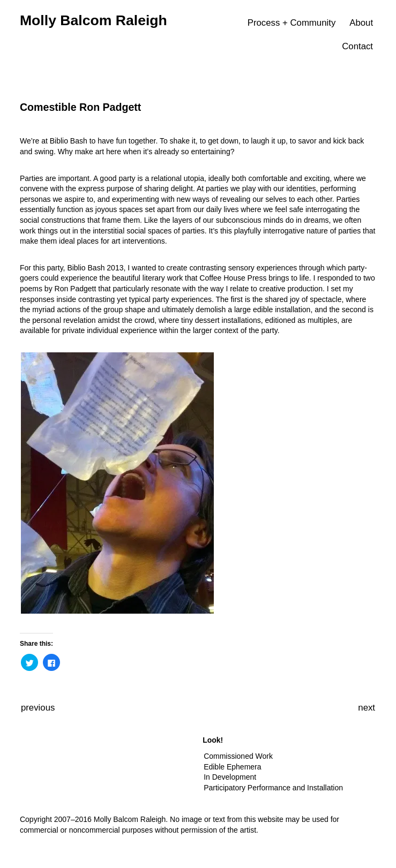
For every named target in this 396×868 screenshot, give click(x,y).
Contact (357, 46)
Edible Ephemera (232, 767)
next (367, 708)
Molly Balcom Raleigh (94, 20)
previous (38, 708)
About (361, 23)
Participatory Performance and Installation (273, 788)
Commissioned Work (238, 756)
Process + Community (292, 23)
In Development (230, 777)
